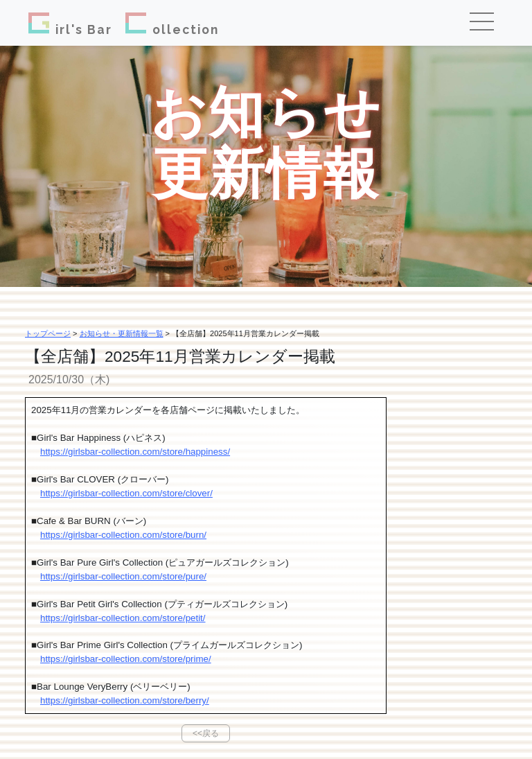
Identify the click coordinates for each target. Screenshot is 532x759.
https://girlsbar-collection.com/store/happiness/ (135, 452)
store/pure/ (184, 576)
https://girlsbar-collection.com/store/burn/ (123, 535)
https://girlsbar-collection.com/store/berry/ (125, 700)
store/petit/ (184, 618)
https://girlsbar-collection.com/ (101, 576)
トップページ (48, 333)
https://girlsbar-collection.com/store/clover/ (126, 493)
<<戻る (206, 733)
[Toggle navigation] (487, 23)
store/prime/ (186, 659)
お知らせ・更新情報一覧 (122, 333)
